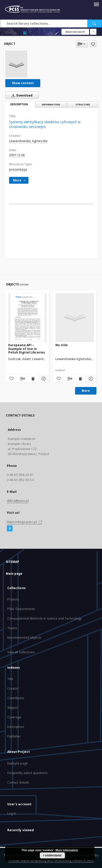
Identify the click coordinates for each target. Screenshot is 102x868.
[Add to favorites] (93, 44)
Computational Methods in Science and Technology (45, 618)
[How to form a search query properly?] (93, 32)
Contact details (18, 782)
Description (16, 727)
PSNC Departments (21, 609)
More (86, 391)
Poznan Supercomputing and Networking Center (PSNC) (51, 860)
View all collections (21, 652)
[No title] (75, 317)
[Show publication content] (80, 379)
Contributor (16, 698)
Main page (14, 574)
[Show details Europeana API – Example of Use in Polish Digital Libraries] (43, 379)
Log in (12, 813)
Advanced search (75, 32)
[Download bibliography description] (22, 379)
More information (67, 850)
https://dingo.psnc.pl (25, 522)
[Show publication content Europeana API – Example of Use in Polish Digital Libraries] (33, 379)
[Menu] (96, 4)
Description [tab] (19, 104)
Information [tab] (51, 104)
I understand (52, 855)
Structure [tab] (83, 104)
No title (62, 345)
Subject (13, 708)
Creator (13, 688)
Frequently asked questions (27, 773)
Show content (23, 83)
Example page (18, 763)
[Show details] (90, 379)
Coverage (14, 717)
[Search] (95, 23)
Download (21, 95)
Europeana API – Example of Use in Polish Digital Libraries (27, 349)
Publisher (14, 736)
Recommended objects (24, 638)
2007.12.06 (17, 155)
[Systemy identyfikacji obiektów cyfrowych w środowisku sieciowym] (16, 64)
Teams (12, 628)
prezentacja (18, 169)
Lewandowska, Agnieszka (28, 141)
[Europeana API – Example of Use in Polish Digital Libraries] (28, 317)
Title (10, 679)
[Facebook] (10, 529)
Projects (13, 599)
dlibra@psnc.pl (18, 501)
